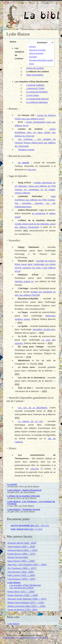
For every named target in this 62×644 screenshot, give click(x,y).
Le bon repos (33, 95)
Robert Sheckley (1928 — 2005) (23, 595)
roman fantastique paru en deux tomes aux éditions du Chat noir (35, 132)
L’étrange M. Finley (35, 88)
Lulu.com (35, 469)
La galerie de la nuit (30, 421)
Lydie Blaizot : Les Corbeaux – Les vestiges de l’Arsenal (31, 503)
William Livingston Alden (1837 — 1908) (26, 606)
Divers (32, 64)
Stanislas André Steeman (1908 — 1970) (27, 599)
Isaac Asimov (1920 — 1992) (21, 561)
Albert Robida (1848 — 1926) (21, 547)
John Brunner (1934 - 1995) (21, 572)
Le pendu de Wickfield (37, 92)
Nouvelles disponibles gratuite (41, 60)
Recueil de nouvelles (37, 50)
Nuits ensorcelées (35, 75)
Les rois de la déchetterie (33, 408)
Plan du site (9, 637)
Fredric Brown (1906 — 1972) (21, 554)
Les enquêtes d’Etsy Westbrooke (25, 585)
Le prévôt (24, 163)
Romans (32, 47)
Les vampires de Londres (21, 588)
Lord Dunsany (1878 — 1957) (21, 579)
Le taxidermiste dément (37, 99)
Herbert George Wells (18, 557)
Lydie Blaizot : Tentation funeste (24, 509)
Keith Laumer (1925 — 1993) (21, 575)
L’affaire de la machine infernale (24, 496)
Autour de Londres (35, 68)
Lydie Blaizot (14, 583)
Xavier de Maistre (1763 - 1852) (22, 610)
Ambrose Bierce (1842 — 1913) (22, 550)
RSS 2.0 (44, 637)
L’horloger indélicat (35, 85)
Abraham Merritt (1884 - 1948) (22, 543)
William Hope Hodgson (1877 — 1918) (26, 603)
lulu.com (32, 170)
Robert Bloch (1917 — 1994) (21, 592)
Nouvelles (33, 57)
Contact (34, 637)
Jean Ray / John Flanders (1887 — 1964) (27, 565)
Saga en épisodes (36, 53)
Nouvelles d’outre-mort (44, 329)
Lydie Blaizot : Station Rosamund (24, 490)
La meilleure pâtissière (37, 102)
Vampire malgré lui (24, 281)
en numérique (39, 213)
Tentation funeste (26, 150)
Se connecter (22, 637)
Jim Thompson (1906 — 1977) (22, 568)
